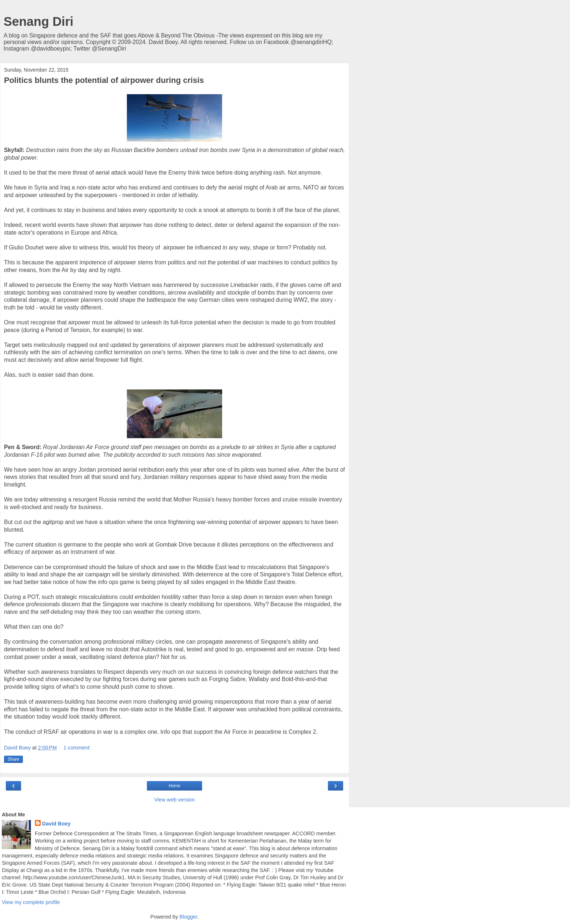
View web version (174, 800)
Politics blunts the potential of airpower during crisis (104, 80)
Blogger (188, 917)
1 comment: (77, 748)
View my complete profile (31, 902)
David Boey (56, 824)
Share (13, 759)
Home (174, 786)
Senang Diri (39, 21)
